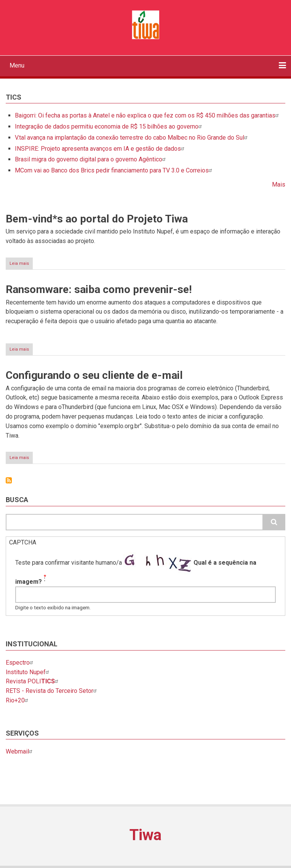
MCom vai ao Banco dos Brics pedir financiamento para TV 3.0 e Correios (114, 170)
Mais (279, 184)
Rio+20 (18, 700)
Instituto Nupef (28, 672)
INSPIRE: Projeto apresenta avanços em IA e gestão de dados (101, 149)
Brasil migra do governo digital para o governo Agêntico (91, 159)
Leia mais (21, 265)
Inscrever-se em (9, 480)
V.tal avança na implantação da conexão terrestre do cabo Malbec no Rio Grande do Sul (132, 138)
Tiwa (145, 835)
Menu (17, 65)
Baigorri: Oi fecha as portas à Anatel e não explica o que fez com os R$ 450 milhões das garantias (148, 115)
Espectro (20, 663)
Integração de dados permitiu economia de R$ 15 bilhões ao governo (109, 126)
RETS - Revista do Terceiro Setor (52, 691)
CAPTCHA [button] (23, 542)
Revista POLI (33, 681)
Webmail (20, 751)
